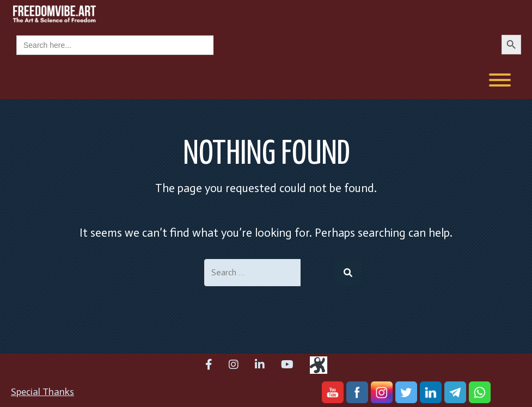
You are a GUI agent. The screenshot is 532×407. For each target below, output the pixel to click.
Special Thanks (42, 392)
